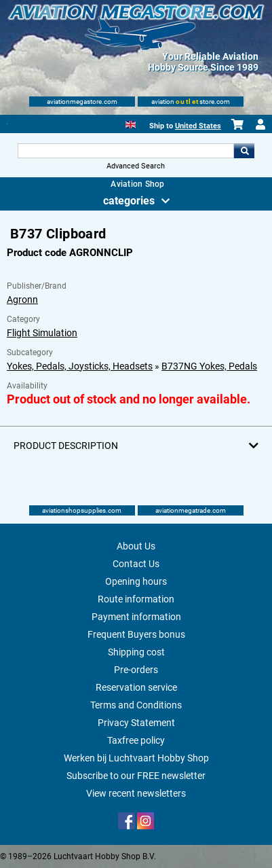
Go (244, 151)
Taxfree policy (136, 740)
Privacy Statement (136, 723)
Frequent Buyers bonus (136, 634)
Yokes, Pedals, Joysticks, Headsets (80, 366)
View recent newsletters (136, 793)
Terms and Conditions (136, 705)
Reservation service (136, 687)
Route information (136, 599)
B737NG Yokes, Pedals (209, 366)
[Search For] (126, 151)
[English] (131, 123)
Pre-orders (136, 670)
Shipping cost (136, 652)
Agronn (22, 300)
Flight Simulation (42, 333)
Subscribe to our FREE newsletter (136, 776)
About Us (136, 546)
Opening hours (136, 581)
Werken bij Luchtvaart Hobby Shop (136, 758)
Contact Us (136, 564)
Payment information (136, 617)
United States (198, 126)
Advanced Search (136, 166)
